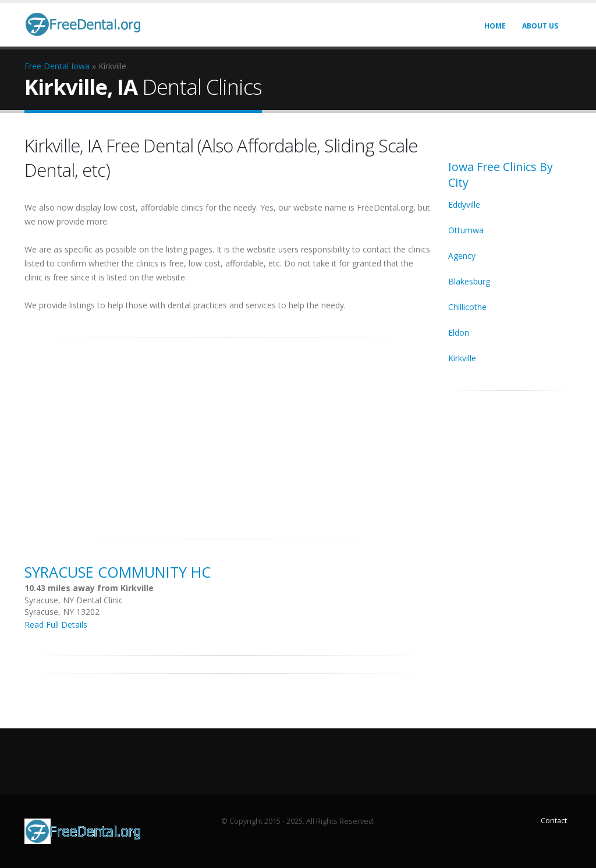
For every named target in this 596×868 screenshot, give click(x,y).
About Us (540, 26)
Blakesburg (469, 281)
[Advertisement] (228, 432)
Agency (462, 256)
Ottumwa (466, 230)
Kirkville (462, 358)
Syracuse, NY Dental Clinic (74, 600)
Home (495, 26)
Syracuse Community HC (118, 572)
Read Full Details (56, 625)
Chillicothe (467, 307)
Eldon (459, 332)
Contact (554, 821)
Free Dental (47, 66)
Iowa (80, 66)
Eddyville (464, 204)
